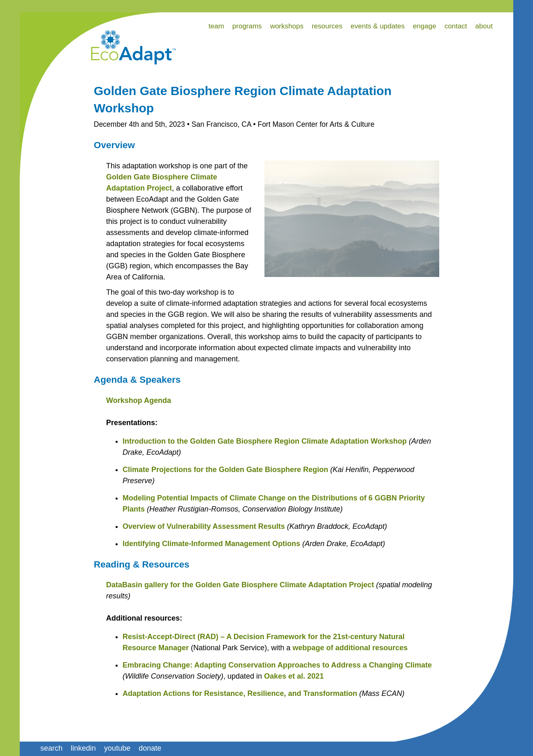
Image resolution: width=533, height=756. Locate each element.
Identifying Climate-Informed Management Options (211, 544)
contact (456, 26)
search (51, 748)
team (216, 26)
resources (327, 26)
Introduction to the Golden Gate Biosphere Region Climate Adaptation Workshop (265, 441)
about (484, 26)
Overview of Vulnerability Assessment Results (204, 526)
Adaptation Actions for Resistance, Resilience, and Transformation (240, 693)
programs (247, 26)
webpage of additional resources (350, 648)
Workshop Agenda (139, 400)
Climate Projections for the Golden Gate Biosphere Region (225, 470)
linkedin (83, 748)
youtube (117, 748)
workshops (287, 26)
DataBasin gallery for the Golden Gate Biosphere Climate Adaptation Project (240, 585)
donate (150, 748)
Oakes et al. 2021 (294, 676)
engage (425, 26)
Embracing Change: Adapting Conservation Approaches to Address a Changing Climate (277, 665)
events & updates (378, 26)
